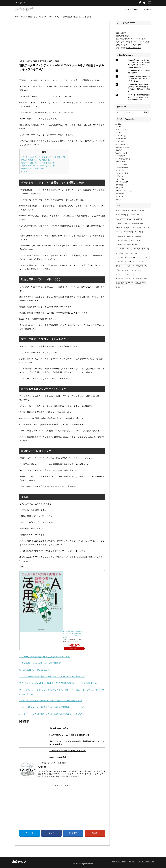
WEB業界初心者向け (123, 159)
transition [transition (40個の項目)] (132, 245)
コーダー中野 (120, 167)
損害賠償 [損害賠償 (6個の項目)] (120, 283)
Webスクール (120, 153)
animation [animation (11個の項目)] (135, 215)
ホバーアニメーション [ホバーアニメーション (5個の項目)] (125, 274)
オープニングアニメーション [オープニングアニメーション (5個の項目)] (127, 253)
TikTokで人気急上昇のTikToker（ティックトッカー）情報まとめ (51, 701)
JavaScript (119, 138)
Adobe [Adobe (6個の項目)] (135, 211)
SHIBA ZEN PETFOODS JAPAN (35, 670)
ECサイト (119, 136)
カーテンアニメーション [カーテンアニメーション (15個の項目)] (126, 257)
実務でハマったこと (123, 191)
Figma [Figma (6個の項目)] (119, 228)
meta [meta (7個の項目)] (119, 232)
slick (117, 150)
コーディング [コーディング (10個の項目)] (143, 257)
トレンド (119, 179)
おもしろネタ (120, 165)
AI (116, 124)
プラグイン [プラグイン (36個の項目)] (142, 266)
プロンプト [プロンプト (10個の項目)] (136, 270)
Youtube (118, 162)
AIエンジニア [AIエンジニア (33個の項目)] (122, 215)
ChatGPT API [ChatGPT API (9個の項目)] (122, 223)
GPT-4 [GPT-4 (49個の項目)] (137, 228)
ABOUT (132, 862)
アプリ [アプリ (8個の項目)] (145, 249)
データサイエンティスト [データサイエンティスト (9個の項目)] (125, 266)
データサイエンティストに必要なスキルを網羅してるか (44, 157)
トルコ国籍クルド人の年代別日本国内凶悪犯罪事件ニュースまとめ (52, 707)
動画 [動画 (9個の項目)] (147, 279)
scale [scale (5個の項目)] (138, 236)
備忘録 (118, 188)
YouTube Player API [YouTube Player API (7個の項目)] (124, 249)
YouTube (147, 9)
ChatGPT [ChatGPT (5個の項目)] (138, 219)
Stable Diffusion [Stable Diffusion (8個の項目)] (123, 240)
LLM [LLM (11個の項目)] (146, 228)
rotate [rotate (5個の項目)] (130, 236)
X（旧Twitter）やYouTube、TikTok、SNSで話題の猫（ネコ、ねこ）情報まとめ (58, 683)
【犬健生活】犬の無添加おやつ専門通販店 (40, 663)
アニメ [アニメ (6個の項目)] (137, 249)
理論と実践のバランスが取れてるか (36, 160)
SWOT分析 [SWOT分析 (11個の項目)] (136, 240)
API (117, 127)
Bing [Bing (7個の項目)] (130, 219)
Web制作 (119, 156)
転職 (117, 199)
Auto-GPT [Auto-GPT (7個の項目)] (121, 219)
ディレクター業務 (122, 173)
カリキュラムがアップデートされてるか (38, 166)
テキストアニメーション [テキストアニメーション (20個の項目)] (138, 262)
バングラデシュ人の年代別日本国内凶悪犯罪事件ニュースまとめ (51, 714)
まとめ (24, 171)
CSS (117, 133)
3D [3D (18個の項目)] (119, 211)
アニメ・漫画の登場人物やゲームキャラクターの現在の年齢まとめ (52, 677)
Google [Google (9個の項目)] (128, 228)
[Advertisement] (62, 43)
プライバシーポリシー (145, 862)
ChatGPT (119, 130)
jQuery (118, 141)
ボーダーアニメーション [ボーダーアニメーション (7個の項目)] (125, 279)
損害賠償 (119, 194)
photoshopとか (121, 147)
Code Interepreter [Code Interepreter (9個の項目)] (136, 223)
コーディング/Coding (131, 9)
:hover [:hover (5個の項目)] (126, 211)
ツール (118, 170)
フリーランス (120, 182)
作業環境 (119, 185)
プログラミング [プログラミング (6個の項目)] (122, 270)
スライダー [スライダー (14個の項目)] (121, 262)
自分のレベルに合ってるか (32, 168)
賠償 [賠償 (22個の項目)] (119, 287)
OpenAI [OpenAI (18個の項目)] (139, 232)
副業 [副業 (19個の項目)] (139, 279)
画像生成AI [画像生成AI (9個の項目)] (140, 283)
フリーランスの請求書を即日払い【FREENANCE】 (45, 657)
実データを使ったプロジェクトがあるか (38, 163)
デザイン (119, 176)
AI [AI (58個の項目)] (142, 211)
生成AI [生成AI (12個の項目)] (130, 283)
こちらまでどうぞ (134, 48)
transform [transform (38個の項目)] (121, 245)
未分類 (118, 196)
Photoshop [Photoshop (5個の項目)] (121, 236)
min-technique (121, 144)
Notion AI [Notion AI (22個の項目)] (128, 232)
